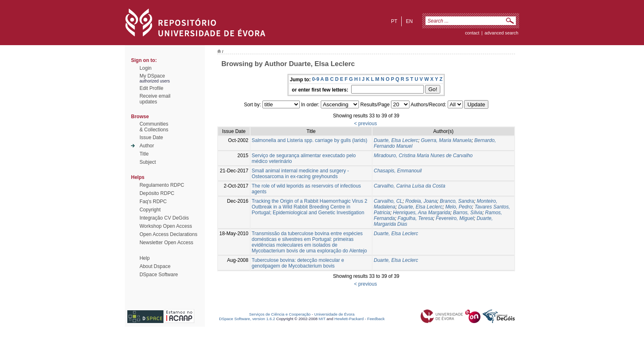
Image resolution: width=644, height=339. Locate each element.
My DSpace (152, 76)
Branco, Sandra (457, 201)
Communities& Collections (154, 127)
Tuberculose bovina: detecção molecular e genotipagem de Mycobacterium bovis (298, 263)
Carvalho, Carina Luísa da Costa (409, 186)
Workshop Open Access (166, 226)
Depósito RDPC (157, 193)
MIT (322, 319)
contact (472, 33)
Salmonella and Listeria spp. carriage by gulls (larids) (309, 140)
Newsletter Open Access (167, 243)
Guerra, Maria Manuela (446, 140)
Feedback (376, 319)
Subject (148, 162)
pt (394, 21)
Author (147, 146)
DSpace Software (159, 275)
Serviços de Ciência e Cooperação (280, 314)
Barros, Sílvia (468, 213)
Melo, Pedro (459, 207)
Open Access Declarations (169, 234)
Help (145, 258)
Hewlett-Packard (349, 319)
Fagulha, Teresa (415, 218)
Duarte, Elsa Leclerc (396, 140)
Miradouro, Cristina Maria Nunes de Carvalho (423, 156)
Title (144, 154)
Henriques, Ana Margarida (422, 213)
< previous (366, 124)
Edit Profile (152, 88)
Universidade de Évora (334, 314)
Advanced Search (501, 33)
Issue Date (151, 137)
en (409, 21)
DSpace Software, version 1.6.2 (247, 319)
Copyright (150, 210)
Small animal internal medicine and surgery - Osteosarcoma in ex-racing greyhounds (300, 174)
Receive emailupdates (155, 99)
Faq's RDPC (153, 202)
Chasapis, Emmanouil (398, 171)
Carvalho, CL (388, 201)
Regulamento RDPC (162, 185)
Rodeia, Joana (421, 201)
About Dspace (155, 266)
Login (146, 68)
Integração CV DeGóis (164, 218)
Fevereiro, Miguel (455, 218)
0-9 (316, 79)
